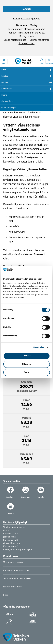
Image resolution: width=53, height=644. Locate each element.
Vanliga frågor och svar (14, 527)
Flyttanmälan (7, 101)
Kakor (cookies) (11, 546)
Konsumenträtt (11, 540)
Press (6, 595)
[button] (4, 61)
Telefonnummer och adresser (17, 579)
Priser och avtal (11, 534)
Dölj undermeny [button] (49, 83)
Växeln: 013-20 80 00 (13, 562)
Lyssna (4, 95)
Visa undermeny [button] (49, 70)
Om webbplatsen (12, 543)
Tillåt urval (27, 364)
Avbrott (7, 530)
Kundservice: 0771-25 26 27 (16, 570)
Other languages (9, 108)
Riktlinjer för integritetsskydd (18, 550)
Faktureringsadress (12, 587)
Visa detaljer (39, 347)
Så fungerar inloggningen (27, 19)
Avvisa (27, 372)
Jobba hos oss (10, 537)
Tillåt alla (26, 356)
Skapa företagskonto (15, 40)
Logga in (27, 9)
